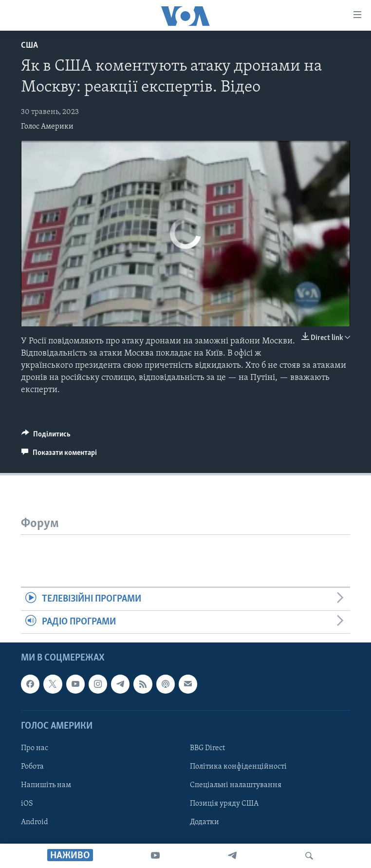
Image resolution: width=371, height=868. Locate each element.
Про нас (35, 748)
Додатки (204, 823)
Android (35, 823)
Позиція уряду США (224, 804)
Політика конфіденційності (238, 767)
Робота (32, 767)
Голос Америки (47, 127)
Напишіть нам (46, 785)
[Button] (46, 436)
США (29, 46)
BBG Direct (207, 748)
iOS (27, 804)
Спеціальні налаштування (236, 785)
